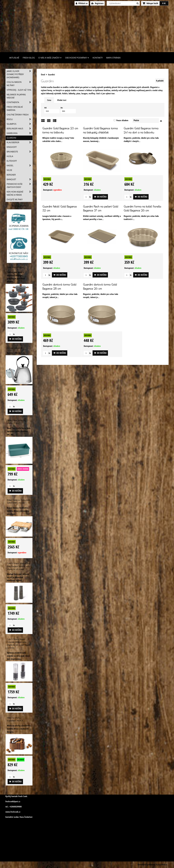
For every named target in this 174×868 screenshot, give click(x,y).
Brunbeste (20, 152)
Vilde (9, 170)
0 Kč (164, 3)
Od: (52, 110)
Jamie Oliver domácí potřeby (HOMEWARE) (20, 74)
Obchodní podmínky (77, 58)
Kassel (20, 166)
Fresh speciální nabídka (15, 108)
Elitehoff (12, 161)
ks (87, 197)
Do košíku (100, 197)
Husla (10, 156)
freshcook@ (10, 801)
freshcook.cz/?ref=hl (19, 206)
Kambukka (20, 133)
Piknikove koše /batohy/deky (20, 186)
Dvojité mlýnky (15, 199)
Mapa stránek (113, 58)
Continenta (20, 102)
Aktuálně (14, 58)
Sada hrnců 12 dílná (15, 267)
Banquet (20, 179)
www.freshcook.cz (13, 812)
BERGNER (11, 175)
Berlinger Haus (20, 129)
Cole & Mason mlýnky (20, 84)
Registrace (97, 3)
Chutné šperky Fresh (18, 115)
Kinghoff (12, 147)
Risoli (20, 119)
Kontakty (98, 58)
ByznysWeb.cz (161, 865)
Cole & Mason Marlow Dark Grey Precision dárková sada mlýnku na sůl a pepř (19, 566)
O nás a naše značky (50, 58)
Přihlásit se (82, 3)
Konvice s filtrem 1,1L (15, 348)
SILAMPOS (20, 124)
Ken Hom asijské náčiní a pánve (20, 193)
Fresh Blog (29, 58)
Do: (68, 110)
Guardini (11, 138)
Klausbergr (20, 142)
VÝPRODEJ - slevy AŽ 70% (19, 90)
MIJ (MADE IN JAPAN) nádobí (16, 96)
